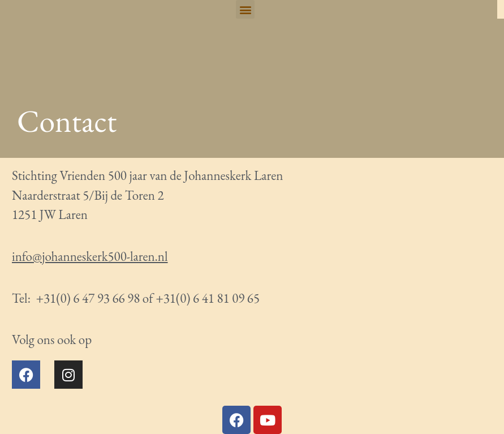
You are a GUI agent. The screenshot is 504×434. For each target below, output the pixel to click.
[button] (245, 9)
